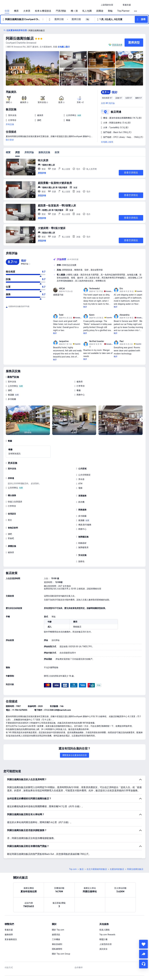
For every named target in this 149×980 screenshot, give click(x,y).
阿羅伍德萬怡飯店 (20, 38)
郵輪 (110, 11)
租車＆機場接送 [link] (43, 11)
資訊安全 (103, 929)
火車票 (27, 11)
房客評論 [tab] (29, 152)
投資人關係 (104, 909)
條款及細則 (57, 924)
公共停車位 (13, 386)
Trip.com (73, 849)
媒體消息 (56, 914)
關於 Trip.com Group (61, 933)
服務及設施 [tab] (44, 152)
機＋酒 (74, 11)
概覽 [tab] (8, 152)
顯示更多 (10, 140)
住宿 (7, 11)
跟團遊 (100, 11)
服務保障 (9, 914)
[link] (107, 5)
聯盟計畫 (103, 919)
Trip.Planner (123, 11)
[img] (32, 68)
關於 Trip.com (58, 909)
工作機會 (56, 919)
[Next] (142, 419)
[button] (118, 5)
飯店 (82, 849)
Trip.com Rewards (107, 914)
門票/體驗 (61, 11)
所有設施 (10, 124)
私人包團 (87, 11)
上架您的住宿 (105, 924)
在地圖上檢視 (107, 142)
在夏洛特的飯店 (117, 849)
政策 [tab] (57, 152)
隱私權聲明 (57, 929)
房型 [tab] (17, 152)
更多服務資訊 (11, 919)
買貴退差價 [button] (117, 45)
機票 (16, 11)
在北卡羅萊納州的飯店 (97, 849)
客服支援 (9, 909)
